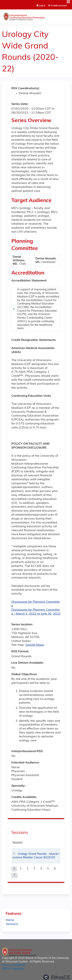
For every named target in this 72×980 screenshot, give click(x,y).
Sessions (12, 924)
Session (18, 843)
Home (10, 920)
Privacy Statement (14, 965)
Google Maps (35, 645)
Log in (42, 6)
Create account (59, 6)
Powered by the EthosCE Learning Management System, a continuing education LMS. (57, 977)
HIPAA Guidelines (13, 969)
